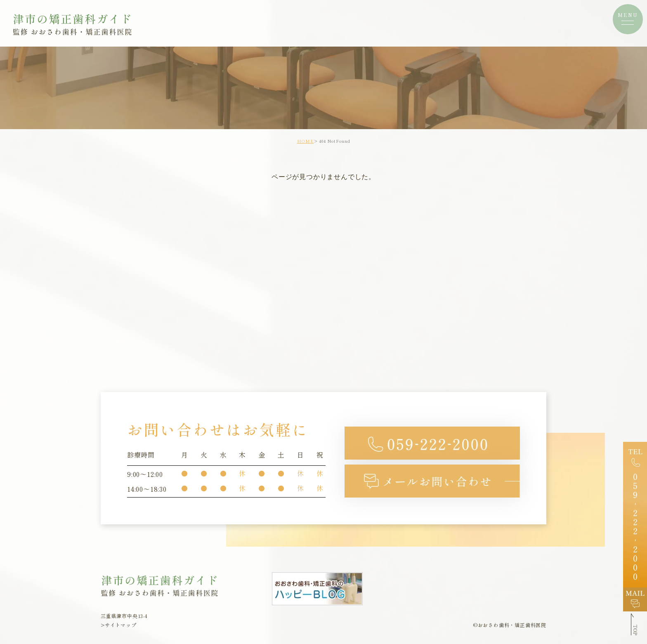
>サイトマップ (119, 625)
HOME (306, 141)
